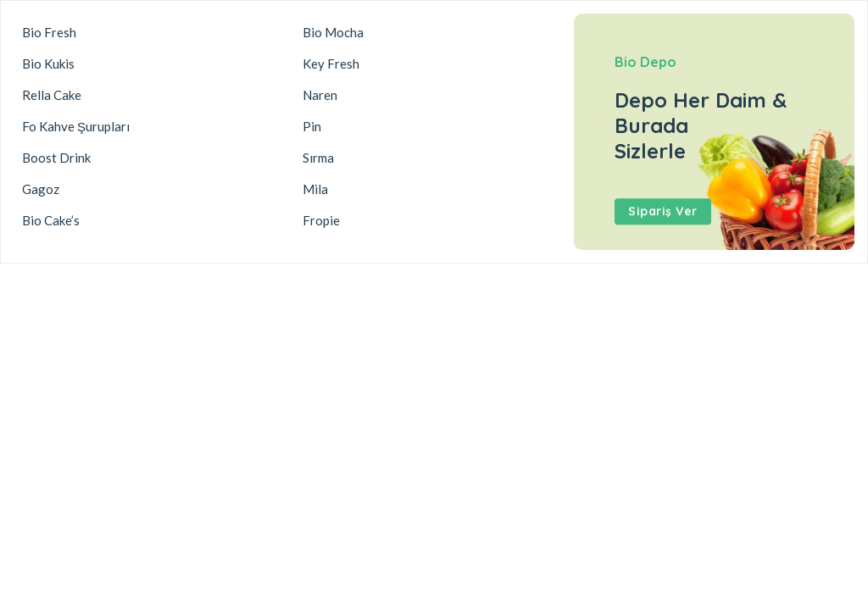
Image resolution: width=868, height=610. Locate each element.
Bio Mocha (333, 32)
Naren (320, 95)
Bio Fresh (49, 32)
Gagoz (41, 189)
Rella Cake (52, 95)
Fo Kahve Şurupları (76, 126)
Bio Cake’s (51, 220)
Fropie (321, 220)
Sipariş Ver (663, 214)
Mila (315, 189)
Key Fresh (331, 64)
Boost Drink (56, 158)
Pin (312, 126)
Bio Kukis (48, 64)
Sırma (318, 158)
